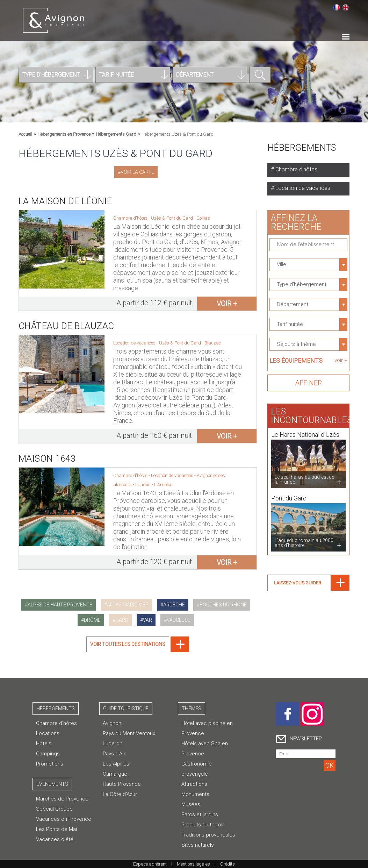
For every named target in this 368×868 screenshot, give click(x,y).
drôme (92, 620)
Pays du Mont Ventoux (129, 733)
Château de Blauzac (66, 320)
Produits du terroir (203, 825)
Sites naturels (198, 845)
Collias (203, 218)
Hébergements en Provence (64, 134)
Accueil (25, 134)
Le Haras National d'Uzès (305, 429)
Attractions (194, 784)
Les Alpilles (116, 764)
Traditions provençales (208, 835)
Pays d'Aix (114, 754)
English (346, 7)
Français (337, 7)
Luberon (113, 744)
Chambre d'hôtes (296, 169)
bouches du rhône (223, 605)
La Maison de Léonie (65, 201)
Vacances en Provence (64, 819)
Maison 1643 (47, 453)
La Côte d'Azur (120, 794)
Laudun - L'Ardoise (154, 479)
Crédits (228, 864)
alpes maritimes (128, 605)
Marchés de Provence (62, 799)
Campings (48, 754)
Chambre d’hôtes (56, 723)
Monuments (195, 794)
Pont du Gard (289, 492)
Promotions (50, 764)
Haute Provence (122, 784)
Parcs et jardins (200, 814)
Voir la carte (137, 172)
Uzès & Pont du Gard (172, 218)
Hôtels (44, 744)
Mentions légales (193, 864)
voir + (227, 304)
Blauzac (213, 337)
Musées (191, 804)
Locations (48, 733)
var (147, 620)
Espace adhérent (150, 864)
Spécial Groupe (54, 809)
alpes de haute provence (60, 605)
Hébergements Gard (116, 134)
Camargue (115, 774)
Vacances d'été (55, 839)
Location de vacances (302, 188)
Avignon (112, 723)
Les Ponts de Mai (56, 829)
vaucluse (179, 620)
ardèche (174, 605)
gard (122, 620)
